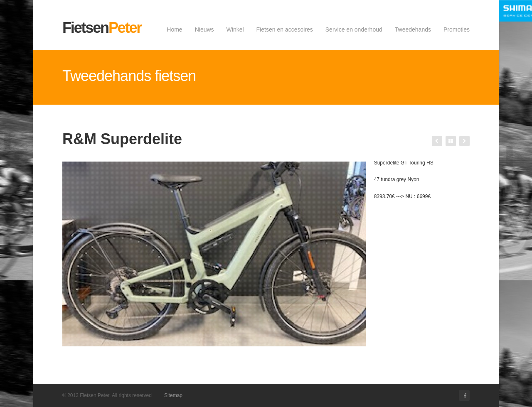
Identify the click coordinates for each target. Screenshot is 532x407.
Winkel (235, 29)
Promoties (457, 29)
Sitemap (173, 395)
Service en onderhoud (354, 29)
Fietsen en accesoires (285, 29)
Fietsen (102, 28)
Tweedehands (413, 29)
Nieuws (204, 29)
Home (174, 29)
